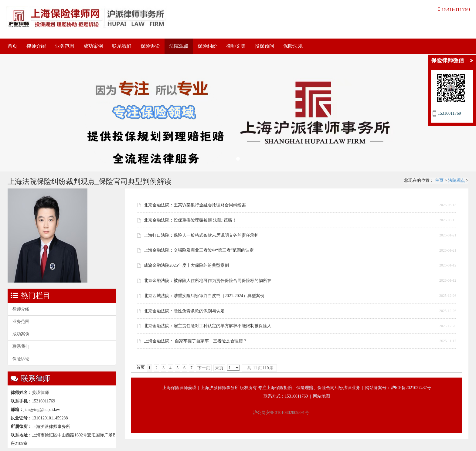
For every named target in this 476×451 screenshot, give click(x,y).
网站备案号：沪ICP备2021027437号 (398, 388)
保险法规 (293, 46)
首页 (12, 46)
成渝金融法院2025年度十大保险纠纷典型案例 (186, 265)
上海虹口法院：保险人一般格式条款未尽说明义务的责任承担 (201, 235)
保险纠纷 (207, 46)
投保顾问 (264, 46)
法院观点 (179, 46)
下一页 (204, 368)
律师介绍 (36, 46)
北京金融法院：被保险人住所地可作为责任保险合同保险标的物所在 (208, 281)
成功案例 (93, 46)
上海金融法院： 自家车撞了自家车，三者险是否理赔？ (195, 341)
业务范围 (65, 46)
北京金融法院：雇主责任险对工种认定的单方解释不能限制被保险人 (208, 326)
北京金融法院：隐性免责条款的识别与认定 (184, 311)
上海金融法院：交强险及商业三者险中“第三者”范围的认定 (199, 250)
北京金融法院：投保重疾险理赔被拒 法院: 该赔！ (190, 220)
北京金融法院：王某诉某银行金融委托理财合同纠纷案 (195, 205)
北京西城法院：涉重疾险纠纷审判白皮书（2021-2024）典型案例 (204, 296)
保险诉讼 (150, 46)
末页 (219, 368)
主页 (439, 180)
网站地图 (321, 396)
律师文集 (236, 46)
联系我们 (122, 46)
